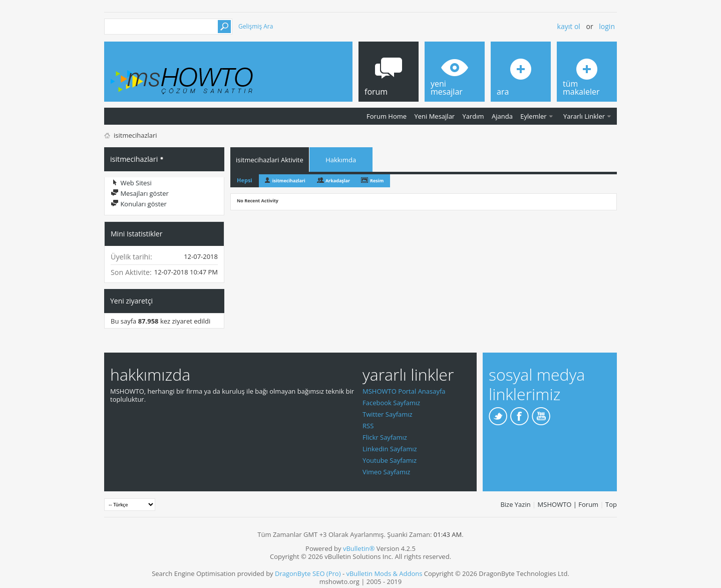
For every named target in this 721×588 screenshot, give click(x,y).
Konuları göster (139, 204)
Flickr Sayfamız (385, 437)
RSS (368, 426)
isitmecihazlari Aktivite (270, 160)
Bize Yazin (515, 504)
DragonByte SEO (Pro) (308, 573)
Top (611, 504)
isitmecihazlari (289, 181)
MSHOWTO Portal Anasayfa (404, 391)
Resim (377, 181)
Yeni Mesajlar (434, 116)
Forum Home (387, 116)
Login (607, 26)
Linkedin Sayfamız (390, 449)
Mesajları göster (140, 193)
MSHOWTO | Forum (568, 504)
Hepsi (245, 180)
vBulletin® (359, 548)
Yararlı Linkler (584, 116)
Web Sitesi (131, 183)
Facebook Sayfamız (391, 403)
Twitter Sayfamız (388, 414)
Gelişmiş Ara (256, 26)
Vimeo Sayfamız (386, 472)
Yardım (473, 116)
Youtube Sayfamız (390, 460)
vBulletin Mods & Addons (384, 573)
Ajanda (502, 116)
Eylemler (533, 116)
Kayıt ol (569, 26)
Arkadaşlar (338, 181)
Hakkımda (341, 160)
